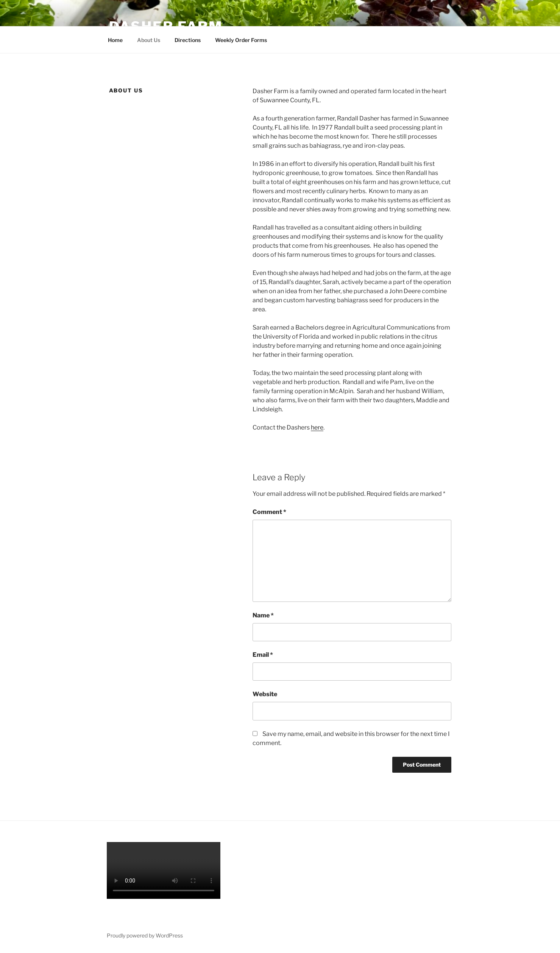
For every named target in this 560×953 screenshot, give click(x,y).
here (317, 427)
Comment (269, 512)
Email (263, 655)
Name (263, 615)
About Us (149, 40)
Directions (188, 40)
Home (115, 40)
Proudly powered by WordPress (145, 935)
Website (265, 694)
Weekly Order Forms (241, 40)
